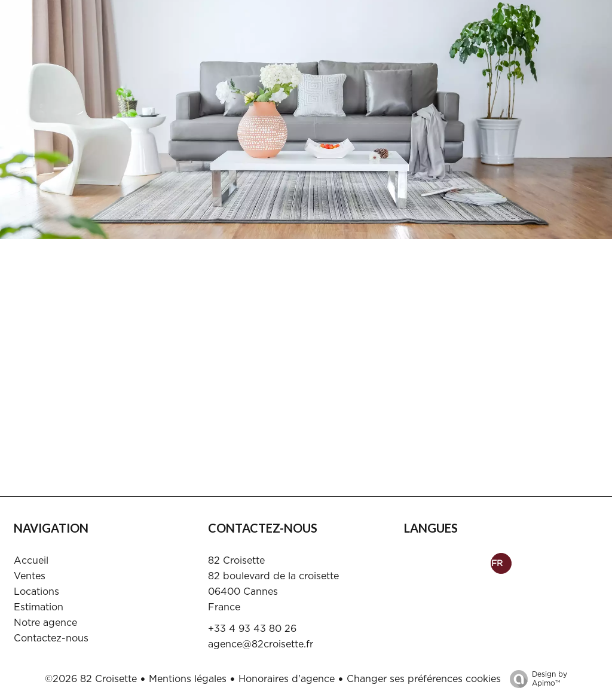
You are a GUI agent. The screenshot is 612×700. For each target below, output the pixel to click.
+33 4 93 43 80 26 (252, 629)
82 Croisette (236, 561)
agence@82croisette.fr (261, 644)
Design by (535, 679)
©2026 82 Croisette (91, 679)
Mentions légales (188, 679)
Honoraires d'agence (287, 679)
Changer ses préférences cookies (424, 679)
